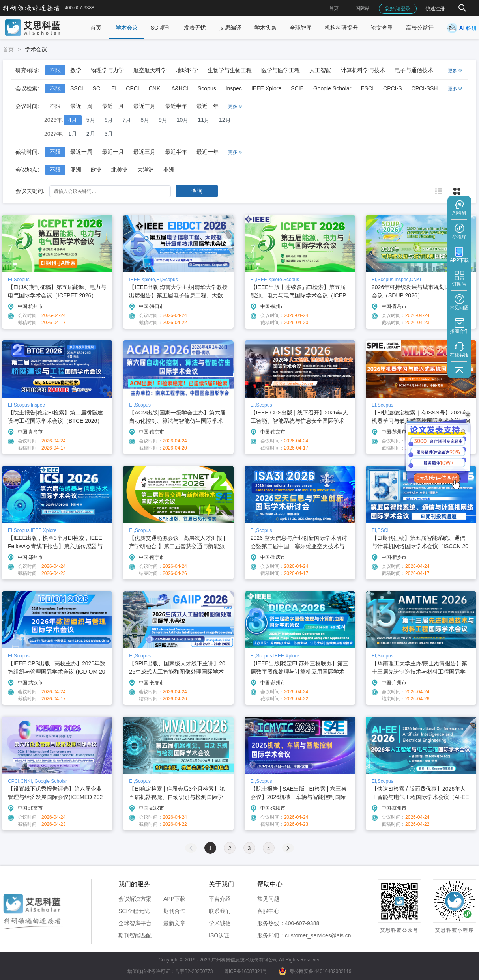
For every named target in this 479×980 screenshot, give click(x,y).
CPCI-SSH (425, 88)
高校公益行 (420, 28)
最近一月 (113, 106)
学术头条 (266, 28)
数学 (76, 70)
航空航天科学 (150, 70)
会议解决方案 (135, 899)
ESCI (367, 88)
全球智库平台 (135, 923)
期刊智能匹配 (135, 935)
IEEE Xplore (266, 88)
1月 (73, 134)
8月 (145, 120)
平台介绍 (220, 899)
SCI (97, 88)
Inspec (234, 88)
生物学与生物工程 (230, 70)
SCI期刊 (161, 28)
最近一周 (81, 106)
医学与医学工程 (281, 70)
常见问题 (268, 899)
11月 (204, 120)
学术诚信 (220, 923)
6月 (109, 120)
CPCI (132, 88)
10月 (183, 120)
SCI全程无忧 (134, 911)
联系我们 (220, 911)
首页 (334, 8)
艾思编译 (230, 28)
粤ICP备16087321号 (246, 971)
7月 (127, 120)
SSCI (77, 88)
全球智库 (301, 28)
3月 (109, 134)
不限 (55, 70)
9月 (163, 120)
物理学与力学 (107, 70)
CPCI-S (392, 88)
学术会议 (127, 28)
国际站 (363, 8)
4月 (73, 120)
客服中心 (268, 911)
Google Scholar (332, 88)
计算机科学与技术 (363, 70)
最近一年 (208, 106)
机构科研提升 (341, 28)
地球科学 (187, 70)
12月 (225, 120)
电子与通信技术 (414, 70)
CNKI (155, 88)
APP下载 (174, 899)
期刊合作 (174, 911)
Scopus (207, 88)
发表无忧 (195, 28)
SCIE (297, 88)
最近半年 (176, 106)
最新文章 (174, 923)
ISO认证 (219, 935)
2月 (91, 134)
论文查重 (382, 28)
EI (114, 88)
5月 (91, 120)
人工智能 (320, 70)
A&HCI (180, 88)
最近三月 (144, 106)
